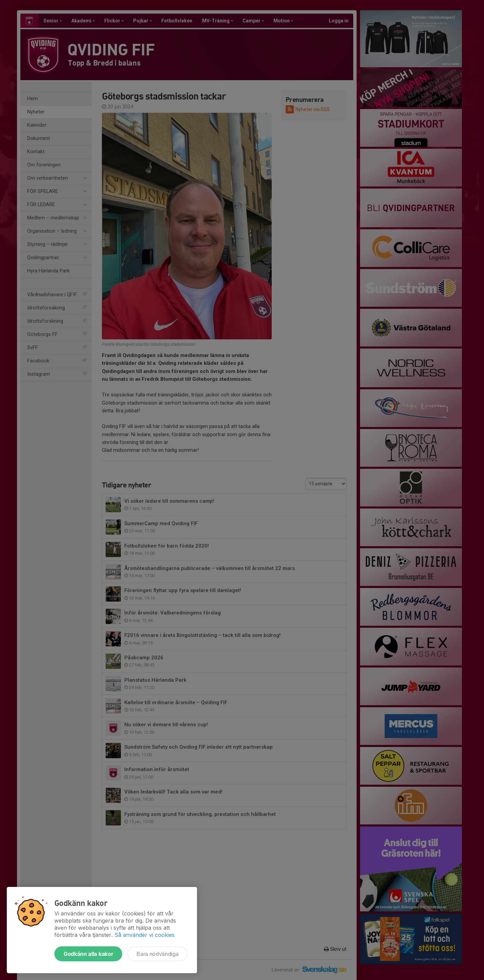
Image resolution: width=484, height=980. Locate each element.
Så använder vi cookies (145, 935)
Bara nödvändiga (157, 954)
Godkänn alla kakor (88, 954)
